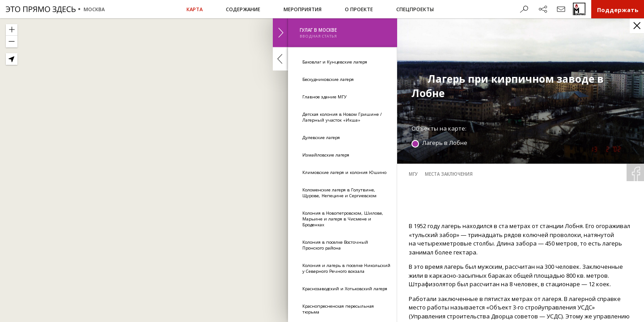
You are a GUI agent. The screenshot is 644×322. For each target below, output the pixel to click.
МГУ (413, 174)
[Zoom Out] (12, 42)
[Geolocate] (12, 59)
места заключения (449, 174)
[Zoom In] (12, 30)
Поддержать (618, 10)
